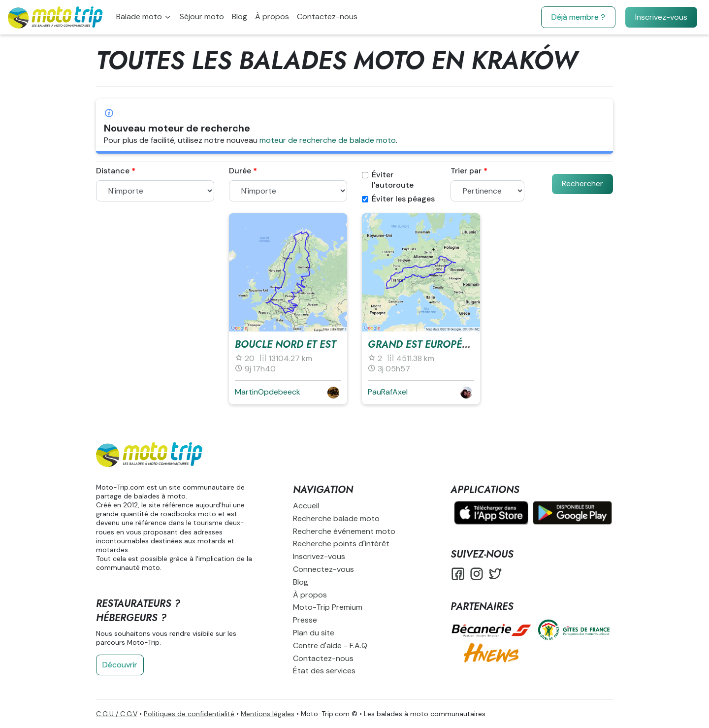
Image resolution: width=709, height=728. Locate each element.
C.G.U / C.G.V (117, 714)
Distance (113, 171)
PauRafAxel (388, 392)
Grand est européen (421, 345)
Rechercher (582, 183)
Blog (240, 17)
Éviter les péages (398, 199)
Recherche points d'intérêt (341, 544)
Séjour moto (202, 17)
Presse (305, 620)
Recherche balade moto (336, 518)
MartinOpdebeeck (268, 392)
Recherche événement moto (344, 531)
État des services (324, 671)
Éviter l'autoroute (388, 180)
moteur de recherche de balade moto (328, 140)
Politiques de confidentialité (189, 714)
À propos (272, 17)
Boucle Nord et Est (285, 345)
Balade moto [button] (140, 17)
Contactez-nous (327, 17)
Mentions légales (268, 714)
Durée (240, 171)
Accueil (306, 506)
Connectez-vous (323, 569)
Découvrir (120, 665)
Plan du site (314, 633)
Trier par (466, 171)
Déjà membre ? (578, 17)
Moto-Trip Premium (328, 607)
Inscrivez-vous (661, 17)
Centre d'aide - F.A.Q (330, 645)
